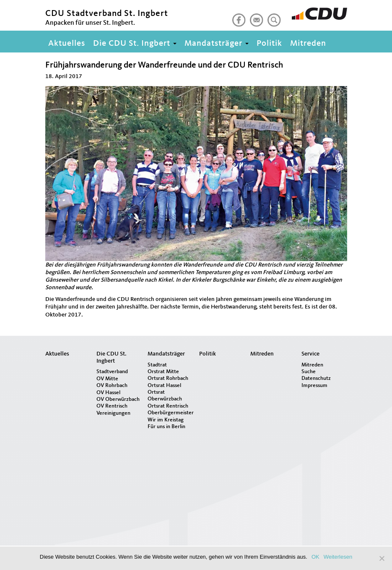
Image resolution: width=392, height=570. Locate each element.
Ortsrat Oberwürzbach (165, 396)
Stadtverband (112, 372)
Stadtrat (157, 365)
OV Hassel (108, 393)
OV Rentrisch (112, 406)
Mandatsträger (217, 44)
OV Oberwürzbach (118, 399)
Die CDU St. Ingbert (135, 44)
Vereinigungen (113, 413)
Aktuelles (67, 44)
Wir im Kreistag (166, 420)
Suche (309, 372)
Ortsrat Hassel (164, 386)
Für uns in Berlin (166, 427)
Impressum (314, 386)
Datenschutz (316, 378)
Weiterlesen (338, 557)
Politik (269, 44)
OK (315, 557)
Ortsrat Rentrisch (168, 406)
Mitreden (308, 44)
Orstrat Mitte (163, 372)
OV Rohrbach (112, 386)
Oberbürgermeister (170, 413)
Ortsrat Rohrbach (168, 378)
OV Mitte (107, 379)
